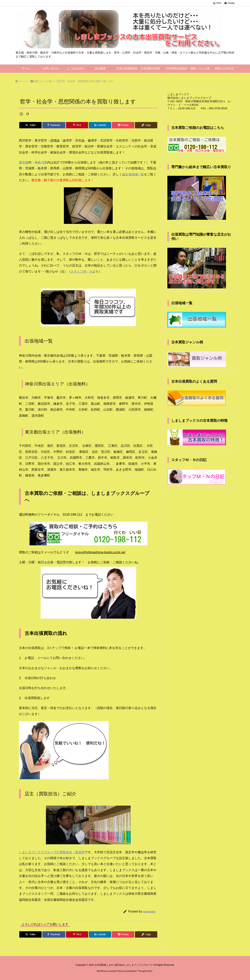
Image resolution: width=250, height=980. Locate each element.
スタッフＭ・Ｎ (81, 271)
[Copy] (146, 125)
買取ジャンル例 (43, 81)
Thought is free (145, 971)
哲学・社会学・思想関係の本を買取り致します (87, 81)
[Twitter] (30, 125)
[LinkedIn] (100, 125)
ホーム (22, 81)
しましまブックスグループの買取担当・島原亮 (52, 852)
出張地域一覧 (135, 174)
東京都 (24, 162)
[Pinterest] (77, 125)
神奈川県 (41, 162)
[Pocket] (123, 125)
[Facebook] (54, 125)
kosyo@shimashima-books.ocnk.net (100, 552)
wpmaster (149, 911)
